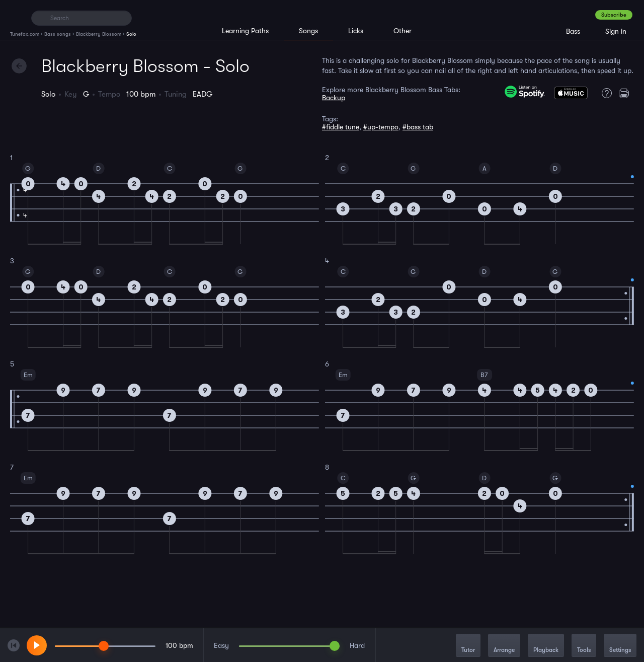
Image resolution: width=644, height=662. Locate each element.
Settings (620, 646)
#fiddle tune (341, 127)
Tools (584, 646)
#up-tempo (381, 127)
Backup (334, 98)
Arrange (504, 646)
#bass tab (418, 127)
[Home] (16, 18)
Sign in (616, 31)
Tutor (468, 646)
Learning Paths (245, 31)
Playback (546, 646)
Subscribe (614, 15)
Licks (356, 31)
